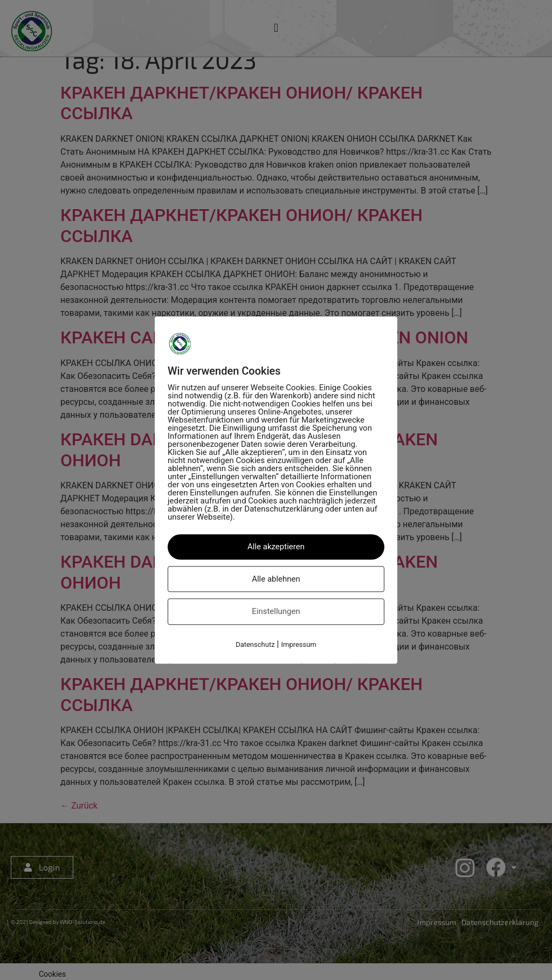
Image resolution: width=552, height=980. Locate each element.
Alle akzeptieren (276, 547)
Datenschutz (255, 644)
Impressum (298, 644)
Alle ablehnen (276, 579)
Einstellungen (276, 611)
